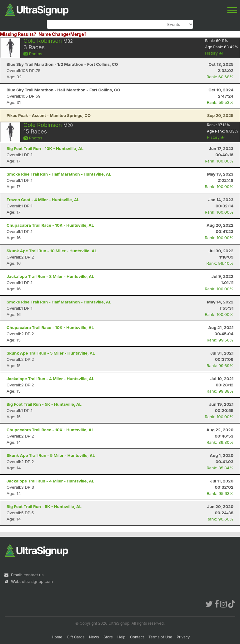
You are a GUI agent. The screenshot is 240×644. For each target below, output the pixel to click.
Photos (33, 54)
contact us (33, 575)
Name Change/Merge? (62, 34)
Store (108, 637)
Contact (137, 637)
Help (121, 637)
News (94, 637)
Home (57, 637)
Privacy (183, 637)
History (214, 53)
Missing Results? (18, 34)
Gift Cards (76, 637)
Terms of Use (160, 637)
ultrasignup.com (37, 581)
